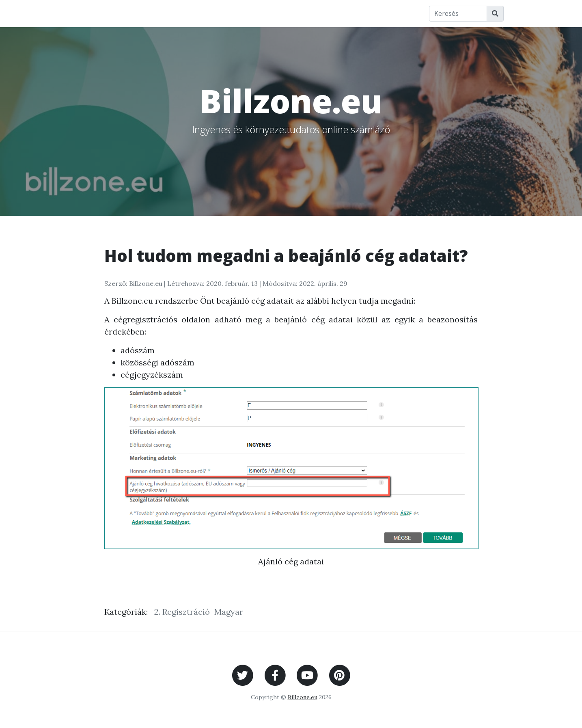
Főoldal (84, 13)
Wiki (217, 13)
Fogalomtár (260, 13)
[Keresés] (458, 14)
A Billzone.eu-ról (325, 13)
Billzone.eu (175, 13)
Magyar (229, 612)
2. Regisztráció (182, 612)
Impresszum (389, 13)
